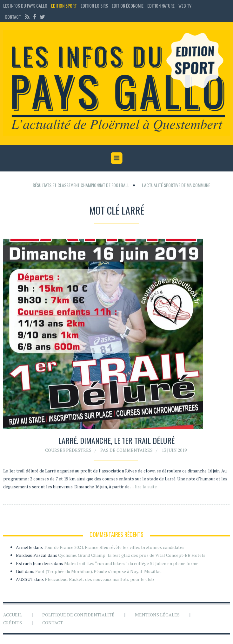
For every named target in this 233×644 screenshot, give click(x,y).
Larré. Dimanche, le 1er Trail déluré (117, 442)
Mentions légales (157, 615)
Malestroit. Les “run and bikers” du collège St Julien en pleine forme (131, 563)
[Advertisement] (117, 180)
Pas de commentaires (126, 451)
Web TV (185, 6)
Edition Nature (161, 6)
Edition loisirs (94, 6)
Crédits (13, 623)
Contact (13, 17)
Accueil (13, 615)
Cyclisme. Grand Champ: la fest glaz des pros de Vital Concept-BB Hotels (132, 555)
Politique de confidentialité (78, 615)
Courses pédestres (68, 451)
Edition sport (64, 6)
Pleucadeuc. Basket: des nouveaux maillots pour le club (99, 579)
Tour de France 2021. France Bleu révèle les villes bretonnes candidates (114, 547)
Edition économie (128, 6)
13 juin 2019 (174, 451)
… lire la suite (143, 488)
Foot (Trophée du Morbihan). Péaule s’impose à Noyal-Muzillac (98, 571)
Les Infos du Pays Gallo (25, 6)
